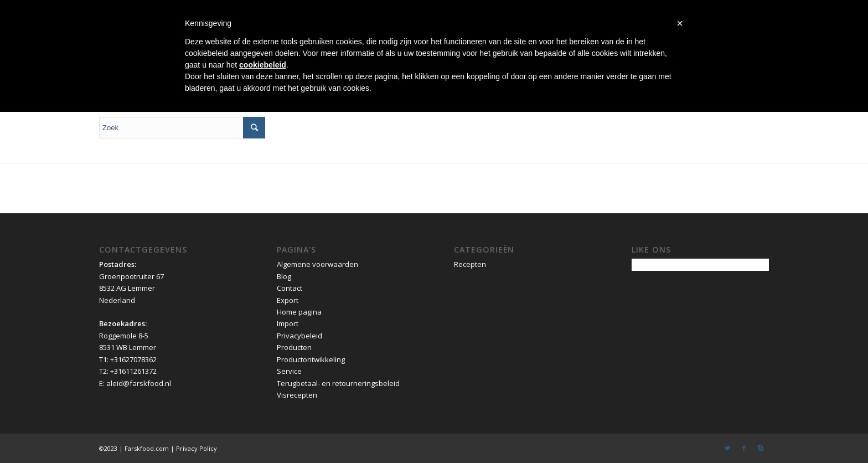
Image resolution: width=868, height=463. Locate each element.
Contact (290, 288)
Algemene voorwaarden (317, 264)
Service (289, 371)
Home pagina (299, 312)
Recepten (470, 264)
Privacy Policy (197, 448)
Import (288, 323)
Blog (284, 276)
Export (288, 300)
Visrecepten (297, 395)
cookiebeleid (263, 65)
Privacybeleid (299, 336)
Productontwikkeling (311, 359)
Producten (294, 347)
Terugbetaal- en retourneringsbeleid (338, 383)
